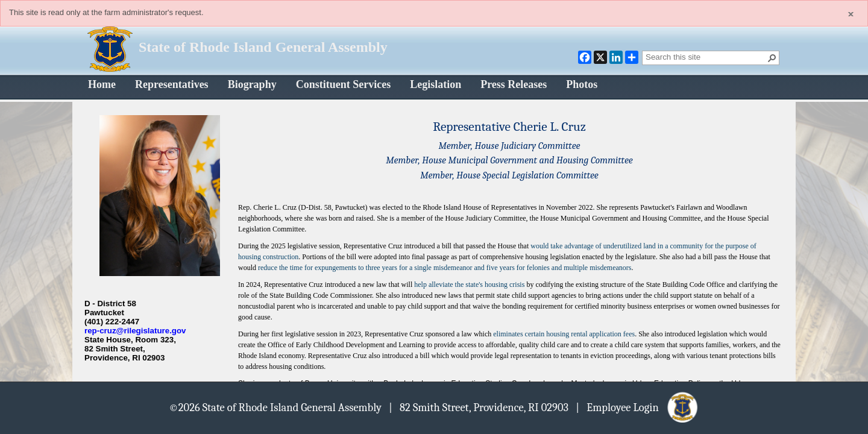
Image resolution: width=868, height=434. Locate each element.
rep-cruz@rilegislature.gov (135, 331)
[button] (772, 58)
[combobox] (706, 57)
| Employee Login (637, 407)
